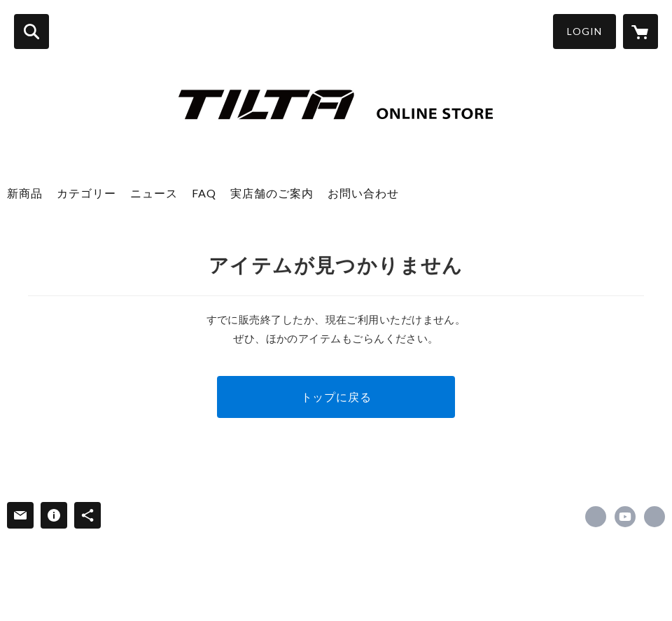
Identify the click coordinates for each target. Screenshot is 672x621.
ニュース (154, 193)
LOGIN (584, 31)
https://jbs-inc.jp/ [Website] (654, 517)
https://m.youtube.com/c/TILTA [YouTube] (625, 517)
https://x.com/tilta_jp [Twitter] (596, 517)
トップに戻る (336, 397)
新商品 (25, 193)
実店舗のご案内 (272, 193)
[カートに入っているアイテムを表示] (640, 32)
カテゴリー (86, 193)
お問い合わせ (363, 193)
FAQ (204, 193)
